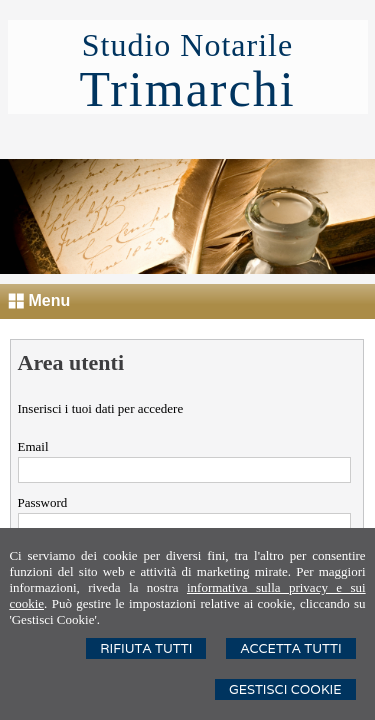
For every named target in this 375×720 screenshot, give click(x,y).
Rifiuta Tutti (146, 648)
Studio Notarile (187, 45)
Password (43, 502)
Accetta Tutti (290, 648)
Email (33, 446)
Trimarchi (187, 89)
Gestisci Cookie (285, 689)
